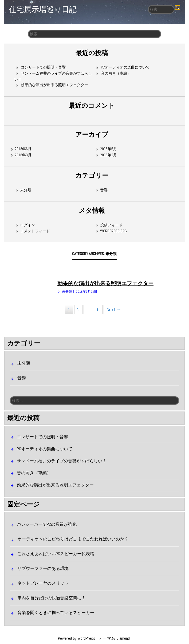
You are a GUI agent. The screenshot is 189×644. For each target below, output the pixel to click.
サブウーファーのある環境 (43, 568)
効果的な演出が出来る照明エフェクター (54, 85)
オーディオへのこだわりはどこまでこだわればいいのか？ (73, 539)
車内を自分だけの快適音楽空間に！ (52, 598)
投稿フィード (111, 225)
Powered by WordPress (77, 638)
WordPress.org (113, 231)
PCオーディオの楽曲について (125, 67)
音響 (104, 190)
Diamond (123, 638)
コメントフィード (35, 231)
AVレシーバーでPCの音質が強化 (47, 524)
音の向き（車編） (116, 73)
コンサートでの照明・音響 (43, 67)
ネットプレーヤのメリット (43, 583)
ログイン (27, 225)
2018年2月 (109, 155)
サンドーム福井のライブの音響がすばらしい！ (62, 461)
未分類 (26, 190)
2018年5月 (109, 149)
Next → (114, 309)
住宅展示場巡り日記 (43, 9)
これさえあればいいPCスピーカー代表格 (56, 554)
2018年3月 (23, 155)
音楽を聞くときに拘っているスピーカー (56, 613)
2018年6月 (23, 149)
